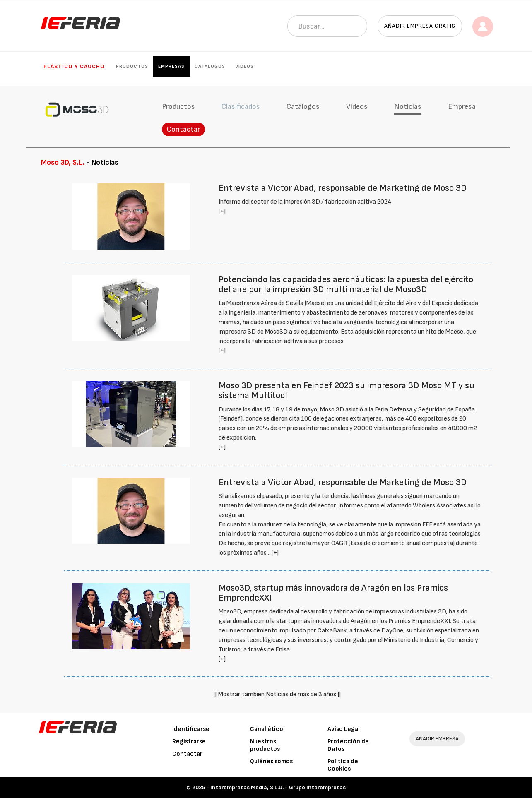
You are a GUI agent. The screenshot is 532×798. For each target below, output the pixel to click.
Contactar (183, 129)
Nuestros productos (265, 745)
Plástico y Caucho (74, 66)
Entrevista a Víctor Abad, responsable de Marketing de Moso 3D (343, 188)
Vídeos (244, 66)
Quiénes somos (271, 761)
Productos (132, 66)
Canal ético (267, 729)
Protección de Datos (348, 745)
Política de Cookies (343, 765)
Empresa (462, 107)
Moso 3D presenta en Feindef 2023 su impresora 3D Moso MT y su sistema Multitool (347, 391)
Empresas (171, 66)
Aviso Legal (344, 729)
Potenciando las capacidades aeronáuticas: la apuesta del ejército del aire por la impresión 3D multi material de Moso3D (346, 285)
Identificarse (191, 729)
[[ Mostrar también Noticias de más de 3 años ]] (277, 694)
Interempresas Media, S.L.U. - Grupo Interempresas (278, 787)
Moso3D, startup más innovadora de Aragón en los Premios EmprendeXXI (333, 593)
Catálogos (210, 66)
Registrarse (189, 742)
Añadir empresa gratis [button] (420, 26)
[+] (222, 211)
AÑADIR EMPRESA (437, 739)
